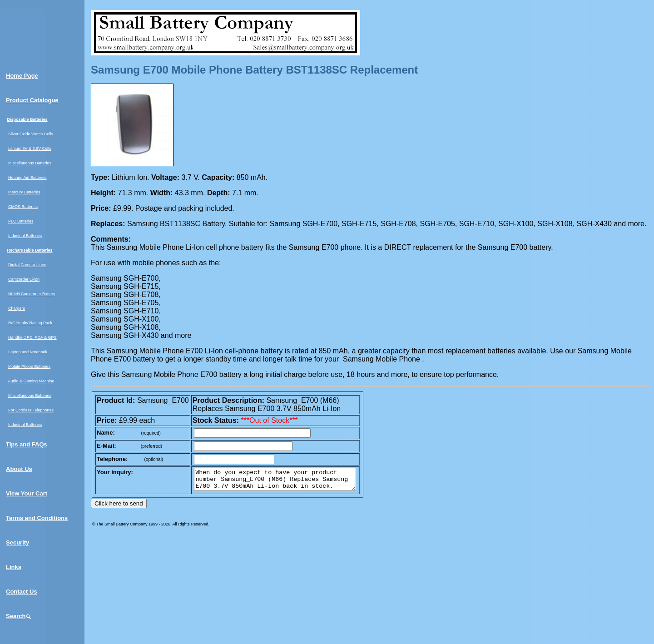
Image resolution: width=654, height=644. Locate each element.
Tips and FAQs (27, 444)
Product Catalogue (32, 100)
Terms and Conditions (37, 518)
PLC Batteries (21, 221)
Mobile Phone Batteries (29, 367)
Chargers (17, 308)
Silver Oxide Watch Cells (31, 134)
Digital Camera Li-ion (27, 265)
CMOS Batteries (23, 207)
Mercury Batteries (24, 192)
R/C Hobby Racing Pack (30, 323)
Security (17, 542)
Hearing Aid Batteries (27, 178)
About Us (19, 469)
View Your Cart (27, 493)
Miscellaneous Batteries (30, 163)
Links (14, 567)
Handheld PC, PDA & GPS (32, 337)
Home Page (22, 76)
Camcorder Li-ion (24, 279)
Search (19, 616)
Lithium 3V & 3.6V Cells (30, 149)
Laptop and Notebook (28, 352)
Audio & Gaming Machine (31, 381)
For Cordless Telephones (31, 410)
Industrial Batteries (25, 236)
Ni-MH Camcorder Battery (32, 294)
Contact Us (22, 592)
